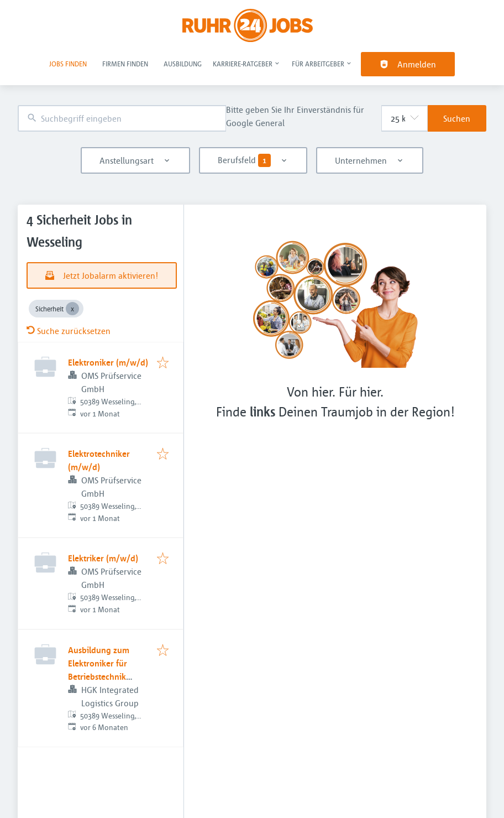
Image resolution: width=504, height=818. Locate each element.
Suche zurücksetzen (69, 331)
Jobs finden (68, 64)
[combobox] (122, 119)
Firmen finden (125, 64)
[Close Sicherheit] (72, 309)
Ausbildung (183, 64)
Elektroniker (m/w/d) (108, 362)
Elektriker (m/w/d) (103, 558)
